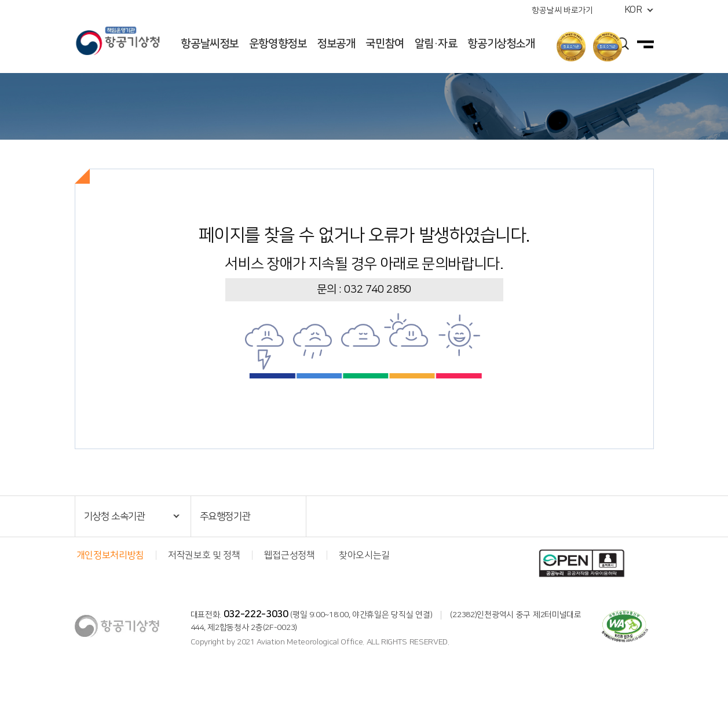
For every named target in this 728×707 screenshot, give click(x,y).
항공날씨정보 (210, 44)
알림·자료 (436, 44)
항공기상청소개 (501, 44)
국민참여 (385, 44)
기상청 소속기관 (115, 516)
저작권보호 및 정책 (204, 555)
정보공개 (336, 44)
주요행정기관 (225, 516)
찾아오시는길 (364, 555)
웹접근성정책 (290, 555)
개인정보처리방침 (110, 555)
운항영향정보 (278, 44)
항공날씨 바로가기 (562, 10)
